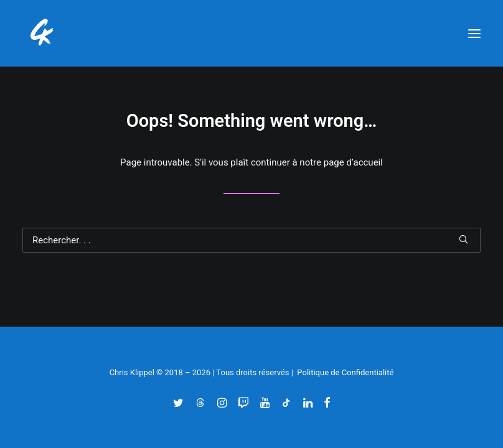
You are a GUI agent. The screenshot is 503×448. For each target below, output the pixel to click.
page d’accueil (353, 162)
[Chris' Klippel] (43, 33)
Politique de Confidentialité (345, 372)
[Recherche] (251, 240)
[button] (474, 33)
